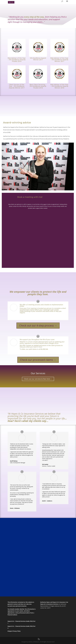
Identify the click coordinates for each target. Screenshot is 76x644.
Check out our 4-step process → (38, 325)
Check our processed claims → (38, 360)
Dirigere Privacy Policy (14, 631)
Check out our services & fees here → (38, 379)
